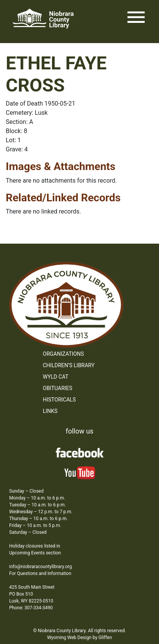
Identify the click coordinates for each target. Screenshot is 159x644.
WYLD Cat (56, 377)
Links (50, 411)
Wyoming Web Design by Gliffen (79, 638)
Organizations (63, 354)
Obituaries (58, 388)
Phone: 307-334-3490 (31, 608)
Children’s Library (69, 365)
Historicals (59, 400)
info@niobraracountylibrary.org (41, 567)
